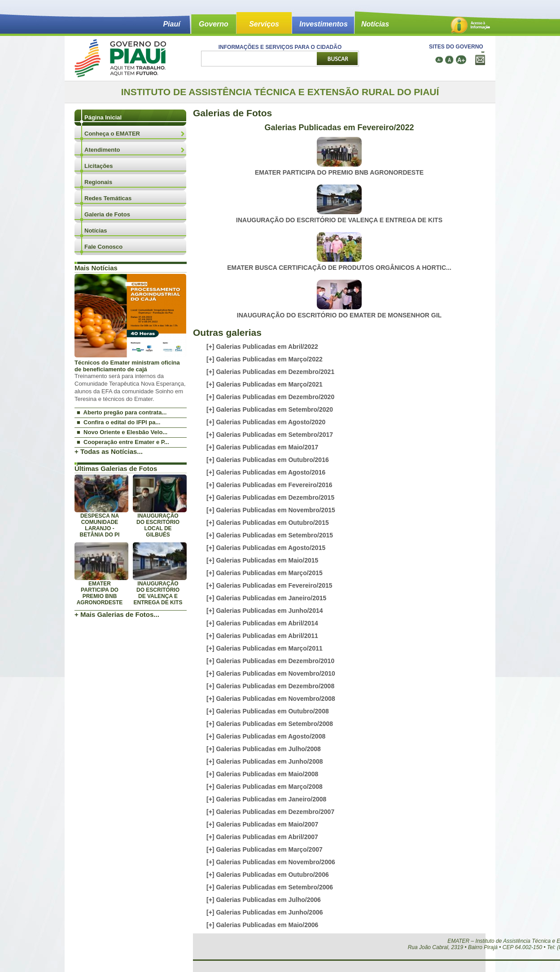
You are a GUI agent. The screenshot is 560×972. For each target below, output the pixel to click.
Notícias (375, 24)
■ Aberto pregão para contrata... (122, 412)
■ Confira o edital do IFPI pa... (118, 422)
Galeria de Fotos (107, 214)
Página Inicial (103, 117)
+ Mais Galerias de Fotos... (117, 614)
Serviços (264, 24)
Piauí (171, 24)
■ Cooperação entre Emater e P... (123, 442)
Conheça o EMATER (112, 134)
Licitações (99, 166)
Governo (214, 24)
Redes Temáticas (108, 198)
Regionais (98, 182)
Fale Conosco (103, 247)
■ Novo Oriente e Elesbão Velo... (122, 432)
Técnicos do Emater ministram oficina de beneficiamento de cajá (127, 366)
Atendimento (102, 150)
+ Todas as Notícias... (109, 451)
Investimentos (324, 24)
